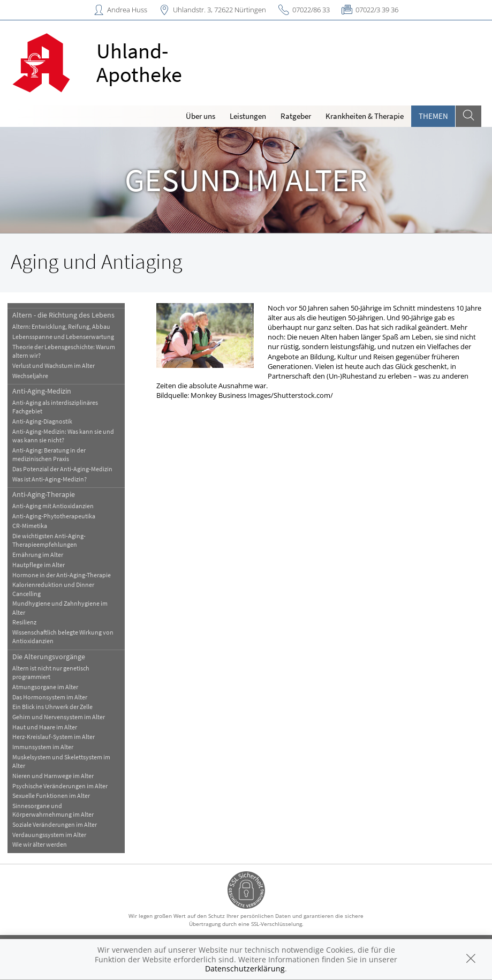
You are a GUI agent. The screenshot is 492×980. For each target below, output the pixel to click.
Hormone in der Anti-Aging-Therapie (62, 575)
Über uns (200, 116)
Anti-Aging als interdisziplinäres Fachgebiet (55, 407)
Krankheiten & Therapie (365, 116)
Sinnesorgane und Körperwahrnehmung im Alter (53, 810)
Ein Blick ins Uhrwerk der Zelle (52, 707)
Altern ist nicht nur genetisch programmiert (51, 672)
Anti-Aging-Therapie (44, 494)
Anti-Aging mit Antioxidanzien (53, 506)
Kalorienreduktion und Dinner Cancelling (53, 589)
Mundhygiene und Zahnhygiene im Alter (60, 608)
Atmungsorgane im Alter (45, 687)
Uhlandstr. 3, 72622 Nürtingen (219, 10)
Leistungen (248, 116)
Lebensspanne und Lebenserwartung (63, 337)
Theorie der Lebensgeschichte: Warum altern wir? (64, 351)
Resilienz (24, 622)
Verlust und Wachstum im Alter (54, 365)
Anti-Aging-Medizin (42, 391)
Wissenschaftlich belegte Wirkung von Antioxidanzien (63, 636)
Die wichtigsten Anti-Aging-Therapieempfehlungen (49, 540)
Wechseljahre (30, 376)
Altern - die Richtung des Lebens (63, 315)
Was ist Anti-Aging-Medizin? (50, 479)
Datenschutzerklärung (245, 968)
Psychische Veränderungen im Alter (60, 786)
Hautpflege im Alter (39, 565)
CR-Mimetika (30, 526)
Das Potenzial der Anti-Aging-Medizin (62, 469)
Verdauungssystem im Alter (49, 835)
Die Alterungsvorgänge (49, 657)
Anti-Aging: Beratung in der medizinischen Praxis (49, 454)
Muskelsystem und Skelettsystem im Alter (61, 761)
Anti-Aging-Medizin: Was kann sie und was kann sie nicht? (63, 436)
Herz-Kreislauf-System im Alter (54, 737)
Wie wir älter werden (40, 844)
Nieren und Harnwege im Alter (53, 776)
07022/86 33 (311, 10)
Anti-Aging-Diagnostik (42, 421)
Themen (433, 116)
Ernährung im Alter (38, 555)
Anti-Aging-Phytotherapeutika (54, 516)
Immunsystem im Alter (43, 747)
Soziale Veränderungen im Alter (55, 824)
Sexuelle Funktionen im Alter (51, 796)
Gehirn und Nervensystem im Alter (59, 717)
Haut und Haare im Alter (45, 727)
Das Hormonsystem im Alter (50, 697)
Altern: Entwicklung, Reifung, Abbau (61, 326)
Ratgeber (296, 116)
